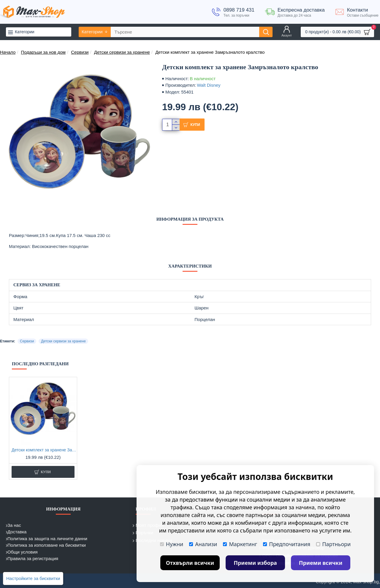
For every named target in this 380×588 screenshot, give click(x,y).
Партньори (333, 544)
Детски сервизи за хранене (122, 52)
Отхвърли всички (190, 563)
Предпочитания (287, 544)
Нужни (172, 544)
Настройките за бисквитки (33, 578)
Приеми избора (255, 563)
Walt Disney (209, 85)
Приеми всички (321, 563)
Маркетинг (240, 544)
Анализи (203, 544)
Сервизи (80, 52)
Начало (8, 52)
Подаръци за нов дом (43, 52)
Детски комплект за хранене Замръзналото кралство (44, 450)
